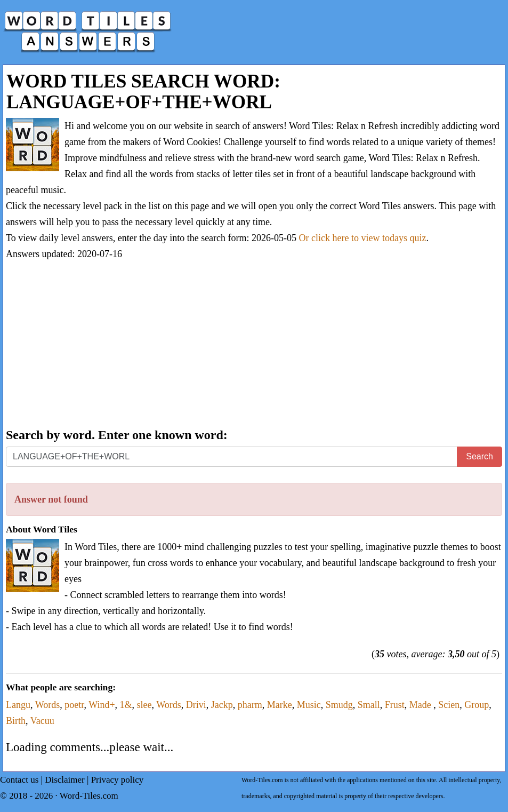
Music (309, 705)
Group (477, 705)
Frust (395, 705)
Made (421, 705)
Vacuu (42, 721)
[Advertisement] (254, 345)
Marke (280, 705)
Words (48, 705)
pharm (250, 705)
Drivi (196, 705)
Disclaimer (65, 780)
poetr (74, 705)
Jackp (222, 705)
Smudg (339, 705)
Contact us (19, 780)
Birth (16, 721)
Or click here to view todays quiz (363, 238)
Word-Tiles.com (89, 796)
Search (479, 456)
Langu (18, 705)
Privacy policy (118, 780)
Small (369, 705)
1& (126, 705)
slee (144, 705)
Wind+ (102, 705)
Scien (449, 705)
